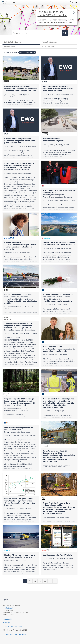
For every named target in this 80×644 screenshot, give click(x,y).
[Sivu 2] (30, 581)
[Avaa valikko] (15, 2)
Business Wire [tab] (9, 47)
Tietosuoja (6, 623)
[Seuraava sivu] (50, 581)
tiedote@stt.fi (8, 608)
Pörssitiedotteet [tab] (49, 42)
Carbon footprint (27, 52)
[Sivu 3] (35, 581)
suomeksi (6, 634)
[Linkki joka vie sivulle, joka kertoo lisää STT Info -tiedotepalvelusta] (57, 17)
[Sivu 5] (45, 581)
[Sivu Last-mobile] (55, 581)
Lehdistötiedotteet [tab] (13, 42)
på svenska (22, 634)
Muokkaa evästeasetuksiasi (12, 626)
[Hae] (37, 33)
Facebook (6, 619)
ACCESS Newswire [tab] (49, 47)
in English (14, 634)
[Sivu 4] (40, 581)
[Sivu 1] (25, 581)
